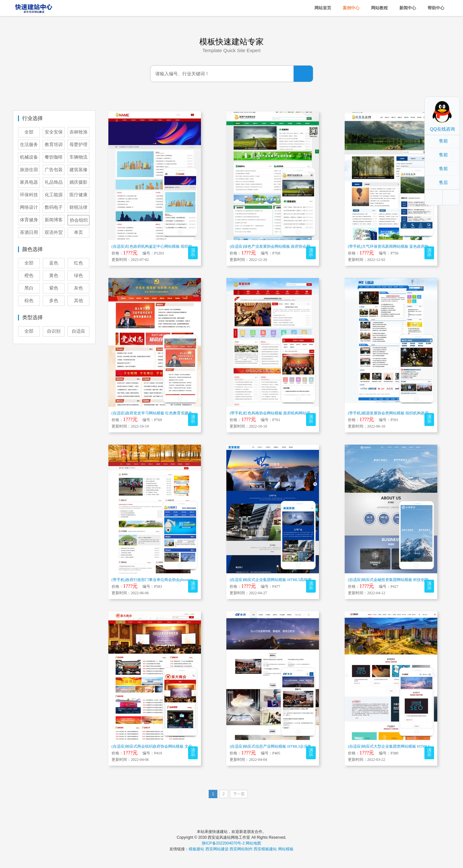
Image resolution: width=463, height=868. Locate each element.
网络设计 (29, 207)
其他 (78, 301)
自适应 (78, 331)
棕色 (29, 301)
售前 (443, 141)
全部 (29, 132)
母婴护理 (78, 145)
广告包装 (54, 170)
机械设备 (29, 157)
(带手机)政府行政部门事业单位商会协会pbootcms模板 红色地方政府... (171, 580)
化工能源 (54, 195)
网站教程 (379, 8)
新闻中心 (408, 8)
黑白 (29, 288)
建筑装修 (78, 170)
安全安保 (54, 132)
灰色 (78, 288)
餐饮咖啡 (54, 157)
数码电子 (54, 207)
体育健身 (29, 220)
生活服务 (29, 145)
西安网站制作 (241, 849)
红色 (78, 263)
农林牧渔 (78, 132)
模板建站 (196, 849)
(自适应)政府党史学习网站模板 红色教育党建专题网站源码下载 (165, 413)
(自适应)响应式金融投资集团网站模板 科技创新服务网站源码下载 (404, 580)
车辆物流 (78, 157)
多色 (54, 301)
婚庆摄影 (78, 182)
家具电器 (29, 182)
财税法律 (78, 207)
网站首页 (323, 8)
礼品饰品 (54, 182)
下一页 (239, 794)
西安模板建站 (265, 849)
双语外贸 (54, 232)
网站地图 (253, 843)
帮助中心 (436, 8)
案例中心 (351, 8)
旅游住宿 (29, 170)
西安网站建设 (217, 849)
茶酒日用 (29, 232)
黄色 (54, 276)
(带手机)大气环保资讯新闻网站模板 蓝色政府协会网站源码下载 (402, 246)
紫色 (54, 288)
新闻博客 (54, 220)
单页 (78, 232)
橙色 (29, 276)
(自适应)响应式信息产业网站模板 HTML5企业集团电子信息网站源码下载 (292, 746)
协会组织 (79, 220)
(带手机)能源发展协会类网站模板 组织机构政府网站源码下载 (400, 413)
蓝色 (54, 263)
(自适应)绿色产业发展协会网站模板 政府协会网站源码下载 (280, 246)
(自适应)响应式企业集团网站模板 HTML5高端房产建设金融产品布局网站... (293, 580)
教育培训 (54, 145)
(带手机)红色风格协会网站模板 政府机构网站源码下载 (276, 413)
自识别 (54, 331)
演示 (193, 252)
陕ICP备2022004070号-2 (223, 843)
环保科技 (29, 195)
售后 (443, 182)
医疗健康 (78, 195)
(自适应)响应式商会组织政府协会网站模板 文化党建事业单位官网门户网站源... (178, 746)
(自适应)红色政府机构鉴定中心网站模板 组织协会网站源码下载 (165, 246)
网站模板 (286, 849)
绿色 (78, 276)
